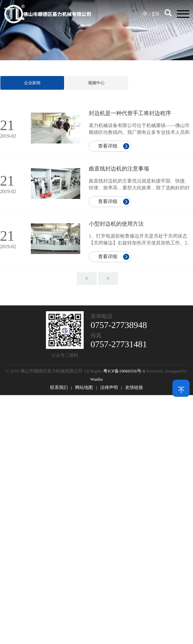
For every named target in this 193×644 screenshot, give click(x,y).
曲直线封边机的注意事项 (119, 169)
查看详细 (108, 146)
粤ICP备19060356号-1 (124, 371)
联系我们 (59, 387)
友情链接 (134, 387)
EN (155, 14)
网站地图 (84, 387)
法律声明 (109, 387)
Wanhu (96, 379)
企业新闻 (32, 83)
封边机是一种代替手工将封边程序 (130, 113)
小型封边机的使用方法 (116, 224)
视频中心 (96, 83)
